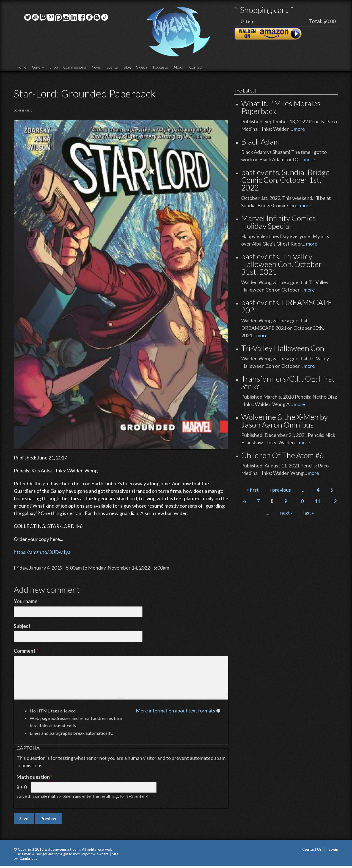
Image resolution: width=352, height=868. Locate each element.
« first (253, 490)
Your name (26, 601)
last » (309, 513)
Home (21, 67)
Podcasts (160, 67)
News (96, 67)
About (179, 67)
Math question (35, 777)
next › (286, 513)
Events (112, 67)
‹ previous (280, 490)
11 (317, 501)
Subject (22, 626)
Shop (54, 67)
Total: (316, 21)
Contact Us (312, 849)
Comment (26, 651)
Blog (127, 67)
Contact (196, 67)
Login (333, 849)
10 (301, 501)
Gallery (38, 67)
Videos (142, 67)
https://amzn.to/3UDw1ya (42, 552)
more (299, 129)
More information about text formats (175, 711)
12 (334, 501)
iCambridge (28, 858)
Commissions (75, 67)
